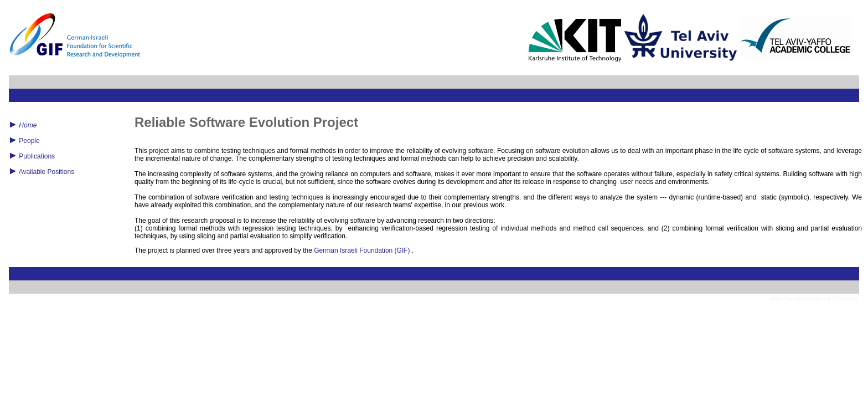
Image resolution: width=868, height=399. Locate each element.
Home (28, 125)
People (29, 141)
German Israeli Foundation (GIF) (362, 250)
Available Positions (47, 172)
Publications (37, 156)
